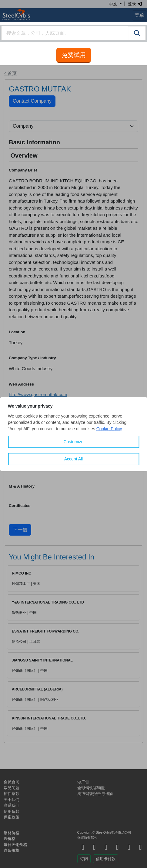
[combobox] (73, 33)
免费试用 (74, 55)
